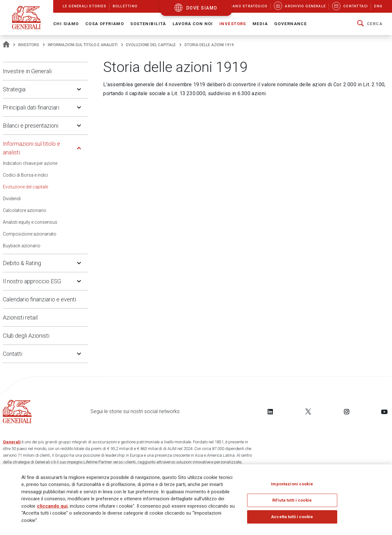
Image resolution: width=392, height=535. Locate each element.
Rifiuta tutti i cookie (292, 501)
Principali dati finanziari (31, 107)
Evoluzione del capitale (151, 45)
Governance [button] (290, 24)
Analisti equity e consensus (30, 222)
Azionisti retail (20, 317)
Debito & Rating (22, 263)
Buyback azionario (22, 246)
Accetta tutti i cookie (292, 517)
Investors (29, 45)
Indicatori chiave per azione (30, 163)
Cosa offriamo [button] (105, 24)
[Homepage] (6, 45)
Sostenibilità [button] (148, 24)
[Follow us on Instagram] (346, 412)
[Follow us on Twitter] (308, 412)
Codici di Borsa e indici (25, 175)
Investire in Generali (27, 71)
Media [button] (260, 24)
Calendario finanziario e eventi (39, 299)
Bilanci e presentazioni (31, 126)
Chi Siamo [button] (66, 24)
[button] (370, 24)
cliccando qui (52, 506)
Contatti (13, 354)
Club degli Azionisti (26, 336)
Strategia (14, 89)
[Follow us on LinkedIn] (270, 412)
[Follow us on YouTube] (384, 412)
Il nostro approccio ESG (32, 281)
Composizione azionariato (30, 234)
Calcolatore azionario (25, 210)
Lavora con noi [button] (193, 24)
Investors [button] (233, 24)
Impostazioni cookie (292, 485)
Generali (12, 442)
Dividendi (12, 199)
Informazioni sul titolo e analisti (83, 45)
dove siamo (202, 8)
